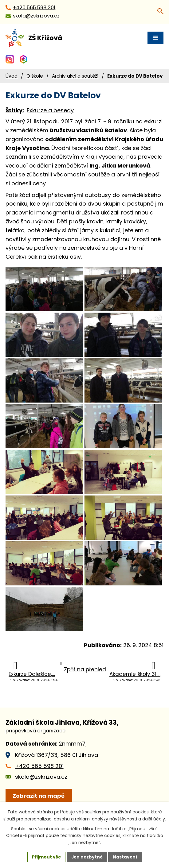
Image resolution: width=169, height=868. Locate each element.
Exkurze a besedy (50, 110)
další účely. (154, 819)
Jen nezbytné (87, 857)
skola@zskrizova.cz (41, 791)
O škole (35, 76)
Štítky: (15, 110)
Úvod (12, 76)
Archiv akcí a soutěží (75, 76)
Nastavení (126, 857)
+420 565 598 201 (39, 781)
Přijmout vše (46, 857)
